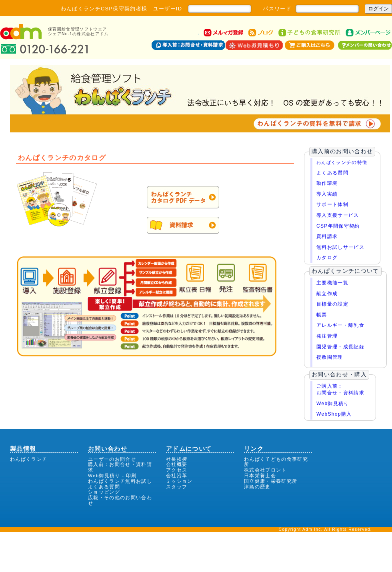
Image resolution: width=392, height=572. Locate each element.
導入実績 (327, 194)
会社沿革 (177, 476)
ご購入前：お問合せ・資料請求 (340, 389)
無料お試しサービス (340, 247)
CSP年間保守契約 (338, 226)
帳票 (322, 315)
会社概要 (177, 464)
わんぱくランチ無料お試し (120, 481)
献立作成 (327, 294)
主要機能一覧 (332, 283)
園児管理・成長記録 (340, 347)
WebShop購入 (334, 414)
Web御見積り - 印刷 (112, 476)
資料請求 (327, 236)
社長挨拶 (177, 459)
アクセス (177, 470)
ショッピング (104, 492)
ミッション (179, 481)
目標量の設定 (332, 304)
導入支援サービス (338, 215)
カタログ (327, 258)
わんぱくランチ (29, 459)
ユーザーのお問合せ (112, 459)
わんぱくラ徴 (342, 162)
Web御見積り (333, 404)
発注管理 (327, 336)
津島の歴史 (257, 487)
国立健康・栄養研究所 (271, 481)
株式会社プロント (265, 470)
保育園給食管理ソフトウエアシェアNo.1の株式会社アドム (78, 31)
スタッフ (177, 487)
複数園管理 (330, 357)
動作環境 (327, 183)
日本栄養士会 (260, 476)
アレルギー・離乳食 (340, 325)
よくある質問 (332, 173)
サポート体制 (332, 204)
